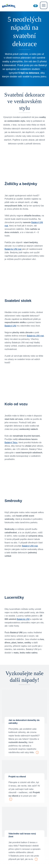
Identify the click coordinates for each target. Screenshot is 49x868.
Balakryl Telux (11, 443)
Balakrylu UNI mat (13, 249)
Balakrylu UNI (23, 619)
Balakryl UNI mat (30, 546)
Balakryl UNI (10, 326)
